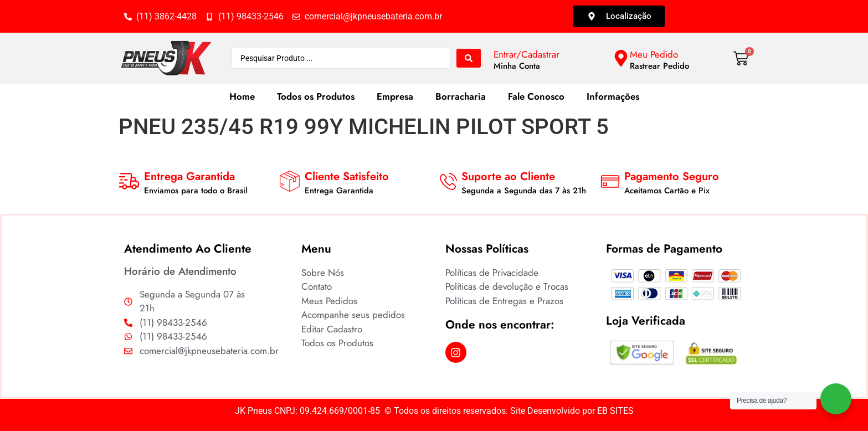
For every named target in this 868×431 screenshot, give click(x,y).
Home (242, 96)
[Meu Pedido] (621, 58)
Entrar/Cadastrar (527, 54)
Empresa (395, 96)
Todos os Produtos (316, 96)
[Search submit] (469, 58)
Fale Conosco (536, 96)
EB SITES (615, 411)
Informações (613, 96)
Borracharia (461, 96)
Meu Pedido (654, 54)
